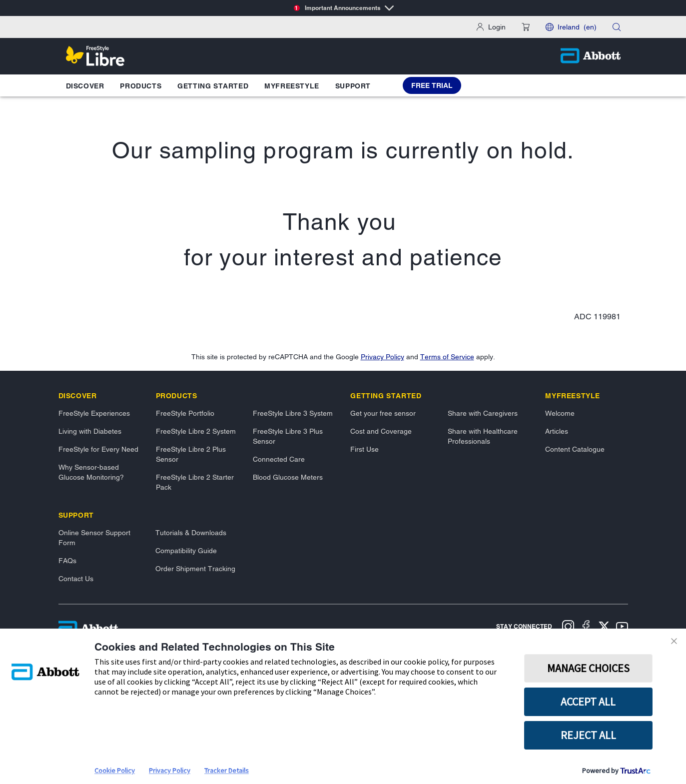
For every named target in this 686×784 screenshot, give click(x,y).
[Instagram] (568, 628)
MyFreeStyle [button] (292, 86)
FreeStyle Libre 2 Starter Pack (195, 482)
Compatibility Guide (186, 551)
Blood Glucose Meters (288, 477)
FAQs (67, 561)
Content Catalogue (575, 449)
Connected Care (279, 459)
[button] (526, 27)
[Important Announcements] (343, 8)
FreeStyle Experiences (94, 413)
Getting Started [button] (213, 86)
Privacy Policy (382, 357)
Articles (557, 431)
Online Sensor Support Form (94, 538)
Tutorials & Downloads (191, 533)
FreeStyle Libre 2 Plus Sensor (191, 454)
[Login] (491, 27)
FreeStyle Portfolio (185, 413)
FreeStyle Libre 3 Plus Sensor (288, 436)
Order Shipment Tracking (195, 569)
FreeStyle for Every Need (98, 449)
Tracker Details (227, 771)
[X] (604, 628)
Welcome (560, 413)
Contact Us (76, 579)
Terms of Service (447, 357)
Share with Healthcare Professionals (483, 436)
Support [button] (353, 86)
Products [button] (141, 86)
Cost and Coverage (381, 431)
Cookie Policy (115, 771)
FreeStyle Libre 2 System (196, 431)
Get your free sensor (383, 413)
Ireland (577, 27)
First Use (364, 449)
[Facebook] (586, 628)
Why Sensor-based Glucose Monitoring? (91, 472)
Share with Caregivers (483, 413)
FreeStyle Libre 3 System (293, 413)
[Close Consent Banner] (676, 641)
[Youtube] (622, 628)
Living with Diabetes (90, 431)
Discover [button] (85, 86)
